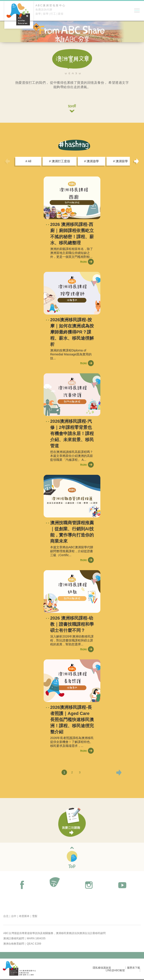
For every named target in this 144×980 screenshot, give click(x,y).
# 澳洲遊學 (92, 161)
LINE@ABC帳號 (115, 970)
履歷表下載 (134, 968)
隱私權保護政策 (102, 968)
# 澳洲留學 (120, 161)
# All (28, 161)
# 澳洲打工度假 (60, 161)
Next (136, 161)
